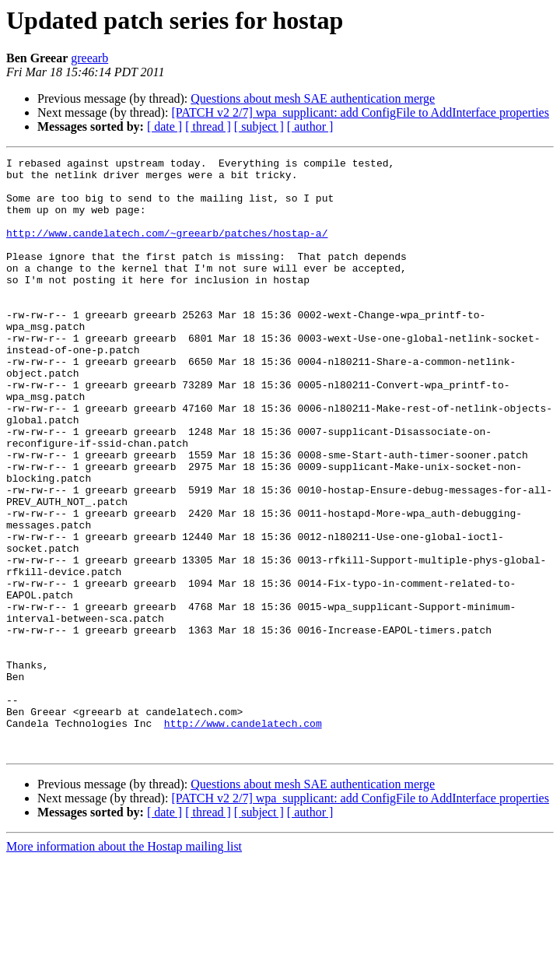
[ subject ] (259, 126)
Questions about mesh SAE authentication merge (313, 98)
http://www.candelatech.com (243, 837)
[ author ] (310, 126)
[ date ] (164, 126)
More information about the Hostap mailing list (124, 965)
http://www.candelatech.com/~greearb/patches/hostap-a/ (167, 249)
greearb (89, 58)
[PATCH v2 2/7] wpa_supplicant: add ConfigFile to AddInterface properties (360, 112)
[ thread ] (208, 126)
